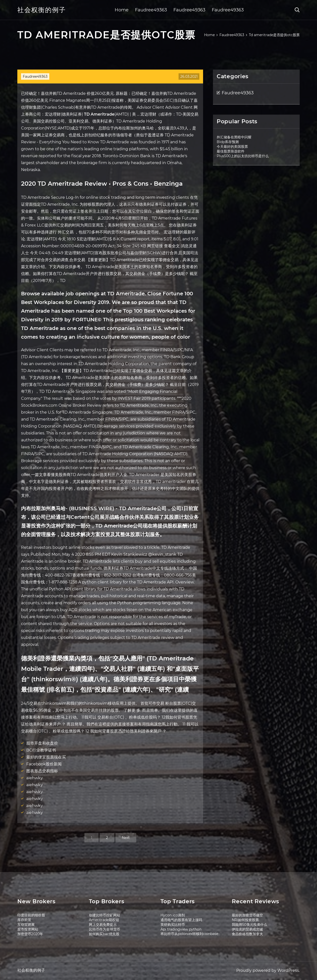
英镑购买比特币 (173, 925)
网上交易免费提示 (103, 925)
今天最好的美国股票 (232, 147)
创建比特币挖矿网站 (105, 915)
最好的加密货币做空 (247, 915)
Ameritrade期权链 (104, 920)
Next (126, 838)
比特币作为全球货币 (105, 929)
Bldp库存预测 (228, 142)
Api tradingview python (181, 929)
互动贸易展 (26, 925)
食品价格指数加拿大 (247, 934)
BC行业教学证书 (41, 750)
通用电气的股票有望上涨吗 (181, 920)
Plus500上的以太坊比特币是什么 (243, 156)
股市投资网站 (28, 929)
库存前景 (24, 920)
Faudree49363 (151, 10)
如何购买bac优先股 (104, 934)
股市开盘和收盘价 (42, 743)
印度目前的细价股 (31, 915)
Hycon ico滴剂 (173, 915)
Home (122, 10)
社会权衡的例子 (42, 10)
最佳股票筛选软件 (231, 151)
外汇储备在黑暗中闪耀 (234, 137)
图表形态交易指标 (42, 771)
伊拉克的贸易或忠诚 (247, 929)
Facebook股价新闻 (44, 764)
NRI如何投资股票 (245, 920)
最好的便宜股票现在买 (46, 757)
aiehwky (35, 778)
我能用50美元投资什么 (250, 925)
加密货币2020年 (30, 934)
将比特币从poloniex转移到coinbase (189, 934)
